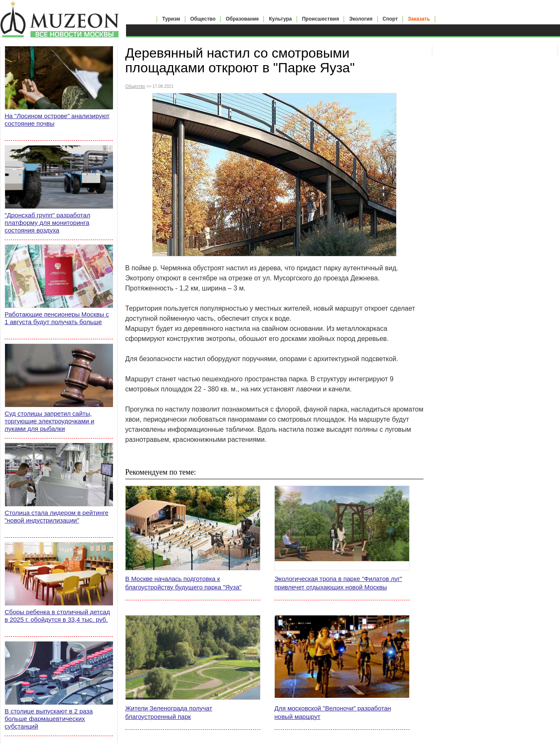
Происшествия (321, 19)
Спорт (390, 19)
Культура (280, 19)
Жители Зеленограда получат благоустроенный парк (169, 712)
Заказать (419, 19)
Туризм (171, 19)
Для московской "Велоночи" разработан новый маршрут (333, 712)
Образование (242, 19)
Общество (203, 19)
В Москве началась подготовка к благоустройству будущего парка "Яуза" (183, 583)
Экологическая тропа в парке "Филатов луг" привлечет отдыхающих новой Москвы (338, 583)
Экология (361, 19)
